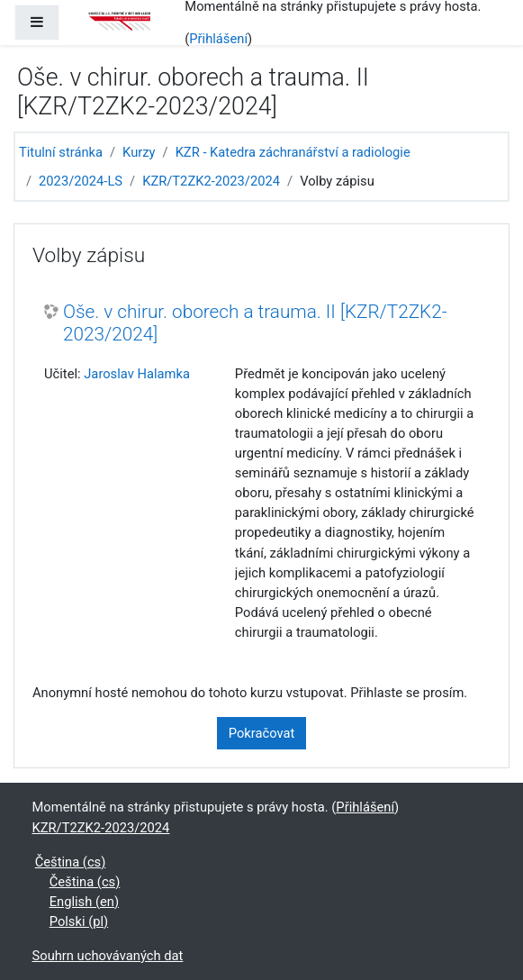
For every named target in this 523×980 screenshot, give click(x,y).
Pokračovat (262, 733)
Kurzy (139, 152)
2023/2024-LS (81, 181)
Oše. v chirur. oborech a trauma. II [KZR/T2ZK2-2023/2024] (255, 323)
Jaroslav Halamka (137, 374)
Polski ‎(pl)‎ (79, 921)
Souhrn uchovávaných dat (108, 956)
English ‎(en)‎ (84, 902)
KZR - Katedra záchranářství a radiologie (293, 152)
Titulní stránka (61, 152)
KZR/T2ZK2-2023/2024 (211, 181)
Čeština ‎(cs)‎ (71, 862)
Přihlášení (218, 39)
